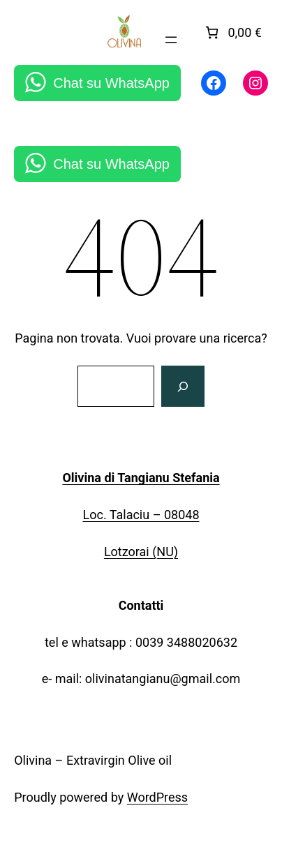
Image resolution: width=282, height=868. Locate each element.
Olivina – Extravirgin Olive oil (93, 760)
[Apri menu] (171, 40)
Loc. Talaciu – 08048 (141, 515)
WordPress (157, 797)
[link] (232, 32)
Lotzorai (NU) (141, 552)
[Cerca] (183, 387)
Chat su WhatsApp (111, 83)
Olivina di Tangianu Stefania (141, 478)
